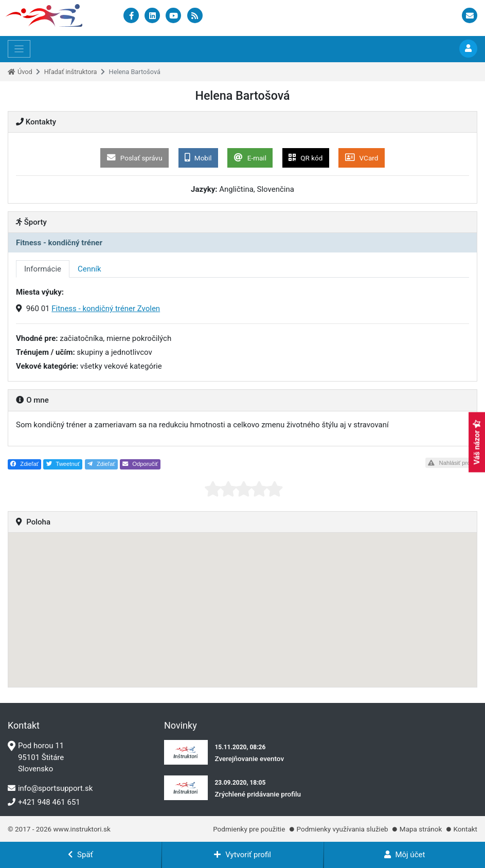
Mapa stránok (421, 829)
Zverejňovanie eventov (249, 758)
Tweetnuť (63, 464)
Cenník (89, 269)
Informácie (43, 269)
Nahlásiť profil (451, 463)
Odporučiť (140, 464)
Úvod (25, 72)
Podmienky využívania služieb (343, 829)
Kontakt (465, 829)
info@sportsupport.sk (50, 788)
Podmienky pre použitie (249, 829)
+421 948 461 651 (44, 802)
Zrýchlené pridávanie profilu (258, 794)
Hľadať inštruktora (71, 72)
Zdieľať (24, 464)
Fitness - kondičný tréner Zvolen (106, 309)
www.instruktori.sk (82, 829)
